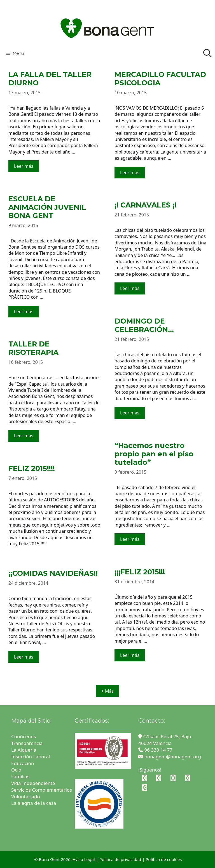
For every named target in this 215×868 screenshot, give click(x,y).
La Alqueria (24, 750)
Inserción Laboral (31, 757)
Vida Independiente (33, 783)
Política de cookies (164, 859)
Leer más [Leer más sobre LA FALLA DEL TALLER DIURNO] (24, 166)
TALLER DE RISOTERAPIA (33, 348)
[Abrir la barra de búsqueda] (207, 53)
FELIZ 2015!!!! (32, 468)
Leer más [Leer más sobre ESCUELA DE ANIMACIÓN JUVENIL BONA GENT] (24, 312)
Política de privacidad (120, 859)
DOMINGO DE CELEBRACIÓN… (144, 325)
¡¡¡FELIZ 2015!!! (140, 572)
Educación (23, 763)
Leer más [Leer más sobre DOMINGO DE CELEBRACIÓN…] (130, 413)
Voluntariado (26, 797)
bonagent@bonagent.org (170, 757)
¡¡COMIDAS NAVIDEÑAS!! (53, 573)
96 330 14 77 (155, 750)
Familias (20, 776)
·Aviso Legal (83, 859)
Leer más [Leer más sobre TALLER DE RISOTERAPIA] (24, 436)
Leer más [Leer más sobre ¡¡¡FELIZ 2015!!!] (130, 655)
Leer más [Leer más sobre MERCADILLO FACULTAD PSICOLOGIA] (130, 173)
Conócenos (24, 736)
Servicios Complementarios (42, 790)
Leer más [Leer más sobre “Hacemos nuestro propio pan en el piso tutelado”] (130, 539)
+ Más (107, 691)
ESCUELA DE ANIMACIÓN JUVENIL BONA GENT (47, 207)
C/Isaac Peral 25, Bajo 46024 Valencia (165, 740)
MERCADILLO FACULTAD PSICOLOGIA (160, 79)
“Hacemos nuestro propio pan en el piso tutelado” (154, 454)
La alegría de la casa (34, 803)
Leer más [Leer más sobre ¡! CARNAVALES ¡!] (130, 288)
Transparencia (28, 743)
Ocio (16, 770)
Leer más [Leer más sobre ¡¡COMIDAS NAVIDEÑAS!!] (24, 657)
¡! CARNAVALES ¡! (145, 205)
